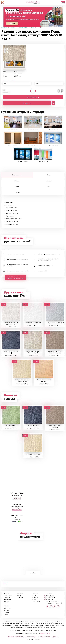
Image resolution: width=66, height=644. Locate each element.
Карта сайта (55, 637)
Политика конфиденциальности (16, 637)
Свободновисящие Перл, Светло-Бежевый (33, 352)
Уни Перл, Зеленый (11, 426)
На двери (34, 599)
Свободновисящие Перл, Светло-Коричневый (55, 352)
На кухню (6, 612)
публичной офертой (45, 633)
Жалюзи (6, 594)
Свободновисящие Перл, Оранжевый (44, 381)
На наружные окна (36, 601)
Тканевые (6, 605)
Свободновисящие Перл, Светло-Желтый (22, 381)
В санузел (34, 596)
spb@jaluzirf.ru (49, 600)
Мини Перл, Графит (33, 426)
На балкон (7, 611)
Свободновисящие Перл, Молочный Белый (11, 323)
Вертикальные (8, 609)
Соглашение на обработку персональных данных (38, 637)
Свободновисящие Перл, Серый (55, 323)
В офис (6, 614)
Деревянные (7, 598)
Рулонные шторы (22, 594)
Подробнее (33, 573)
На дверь (6, 607)
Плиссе (6, 603)
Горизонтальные (8, 596)
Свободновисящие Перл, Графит (11, 352)
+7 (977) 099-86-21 (36, 4)
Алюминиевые (8, 599)
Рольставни (35, 594)
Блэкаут (19, 596)
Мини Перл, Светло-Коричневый (55, 426)
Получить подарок (17, 510)
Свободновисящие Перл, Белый (33, 323)
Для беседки (35, 598)
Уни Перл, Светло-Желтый (33, 454)
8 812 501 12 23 (33, 2)
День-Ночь (20, 598)
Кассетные (7, 601)
